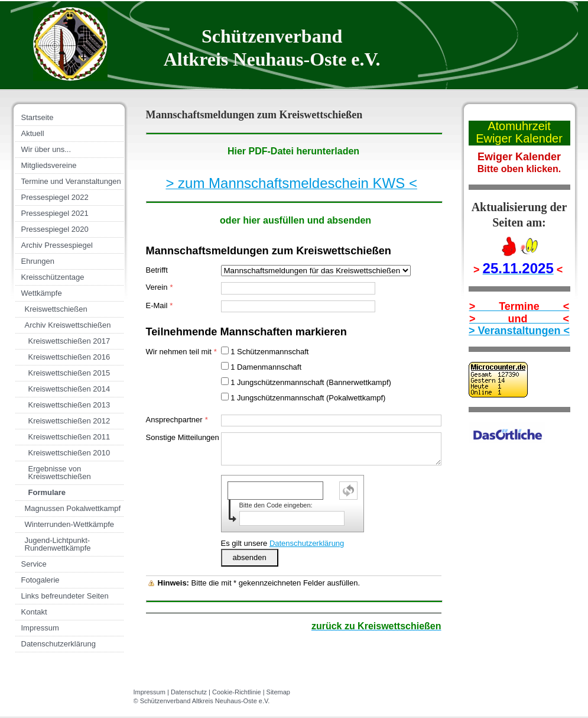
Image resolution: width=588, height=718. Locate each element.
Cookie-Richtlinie (237, 692)
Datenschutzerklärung (307, 543)
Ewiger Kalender (519, 138)
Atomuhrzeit (519, 126)
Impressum (150, 692)
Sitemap (278, 692)
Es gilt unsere (283, 543)
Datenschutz (189, 692)
